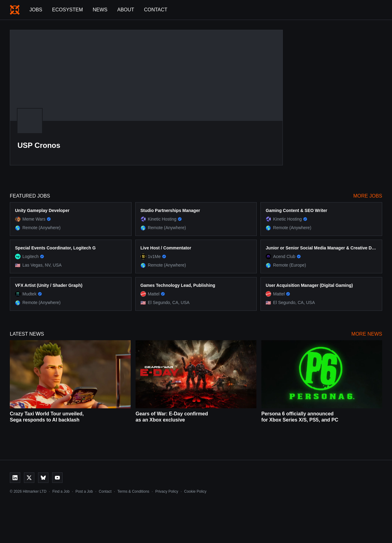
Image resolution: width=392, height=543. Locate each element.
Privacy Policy (167, 491)
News (100, 10)
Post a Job (84, 491)
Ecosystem (67, 10)
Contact (156, 10)
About (126, 10)
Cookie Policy (195, 491)
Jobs (36, 10)
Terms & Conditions (133, 491)
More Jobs (368, 196)
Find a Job (61, 491)
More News (367, 334)
